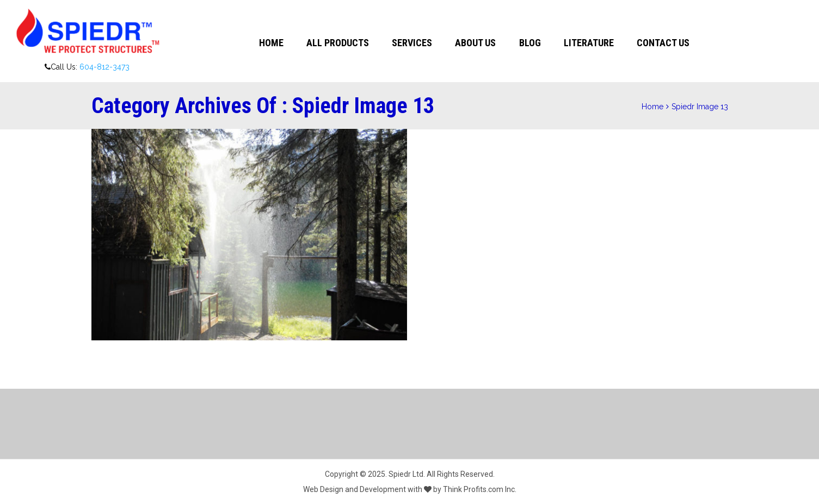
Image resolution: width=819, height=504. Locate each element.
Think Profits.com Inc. (480, 489)
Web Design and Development (355, 489)
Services (412, 43)
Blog (530, 43)
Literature (589, 43)
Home (271, 43)
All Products (338, 43)
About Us (475, 43)
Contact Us (663, 43)
